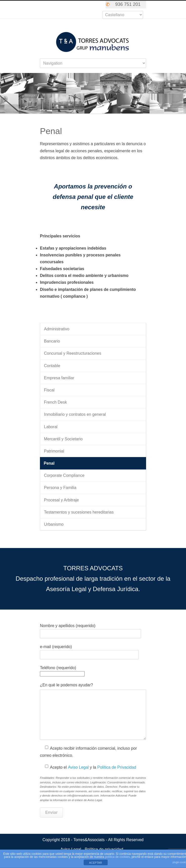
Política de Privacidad (117, 767)
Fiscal (49, 390)
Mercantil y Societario (63, 439)
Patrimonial (54, 451)
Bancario (52, 341)
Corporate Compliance (64, 475)
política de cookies (117, 857)
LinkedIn (96, 6)
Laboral (51, 427)
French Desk (55, 402)
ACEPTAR (95, 863)
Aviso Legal (78, 767)
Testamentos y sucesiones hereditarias (79, 512)
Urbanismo (54, 524)
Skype (86, 6)
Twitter (66, 6)
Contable (52, 366)
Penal (49, 463)
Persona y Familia (60, 488)
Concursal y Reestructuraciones (73, 353)
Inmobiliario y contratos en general (75, 414)
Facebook (76, 6)
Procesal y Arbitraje (61, 500)
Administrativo (57, 329)
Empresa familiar (59, 378)
